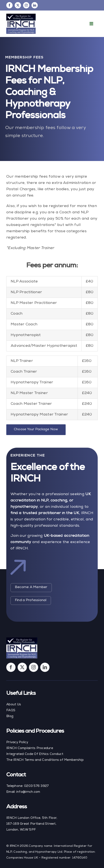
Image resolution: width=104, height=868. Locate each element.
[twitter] (18, 5)
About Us (14, 705)
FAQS (11, 710)
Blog (10, 716)
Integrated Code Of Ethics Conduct (35, 754)
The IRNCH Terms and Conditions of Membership (45, 760)
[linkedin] (35, 5)
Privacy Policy (17, 742)
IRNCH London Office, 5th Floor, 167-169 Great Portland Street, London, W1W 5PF (32, 824)
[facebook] (9, 5)
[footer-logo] (22, 639)
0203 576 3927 (36, 786)
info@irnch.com (28, 792)
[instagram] (26, 5)
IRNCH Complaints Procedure (30, 748)
